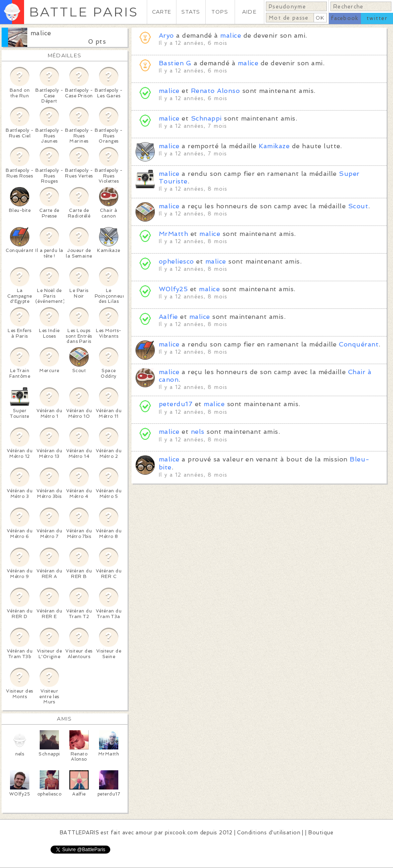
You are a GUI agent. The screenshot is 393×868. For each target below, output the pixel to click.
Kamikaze (274, 146)
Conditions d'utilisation (269, 833)
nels (198, 432)
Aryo (166, 35)
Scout (358, 206)
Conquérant (359, 344)
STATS (191, 12)
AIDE (249, 12)
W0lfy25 (173, 289)
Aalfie (168, 317)
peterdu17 (176, 404)
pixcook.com (181, 833)
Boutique (321, 833)
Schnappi (206, 118)
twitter (377, 18)
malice (41, 33)
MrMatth (173, 234)
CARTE (162, 12)
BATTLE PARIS (84, 12)
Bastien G (176, 63)
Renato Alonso (215, 91)
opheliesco (176, 261)
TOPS (220, 12)
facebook (345, 18)
